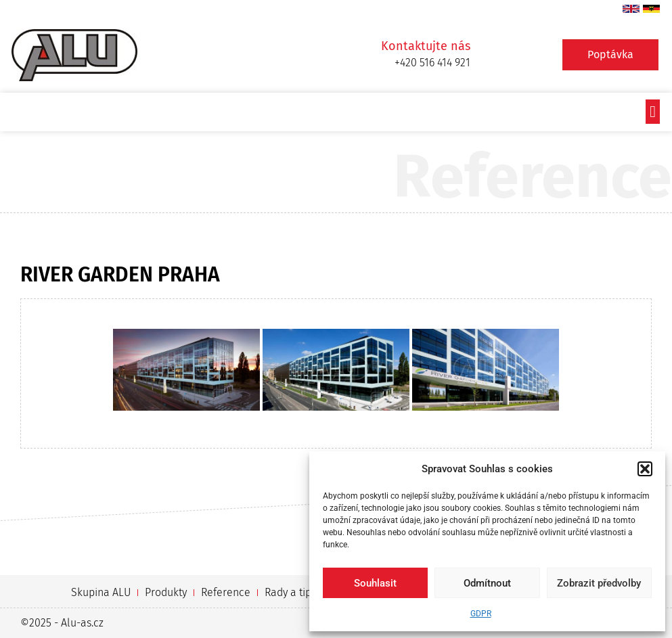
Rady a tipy (290, 592)
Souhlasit (375, 583)
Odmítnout (487, 583)
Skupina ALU (101, 592)
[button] (645, 469)
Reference (226, 592)
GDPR (481, 614)
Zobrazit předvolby (599, 583)
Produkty (166, 592)
